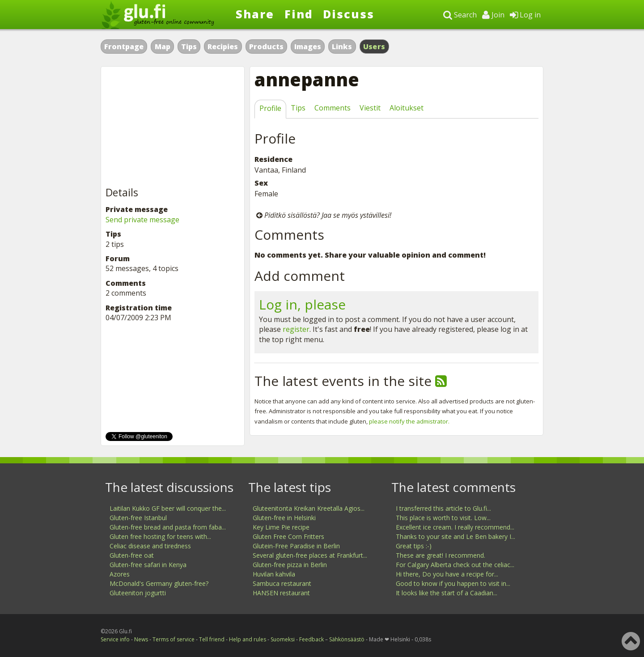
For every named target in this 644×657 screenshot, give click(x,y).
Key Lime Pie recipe (281, 527)
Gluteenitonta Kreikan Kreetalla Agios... (309, 508)
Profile (270, 108)
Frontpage (124, 47)
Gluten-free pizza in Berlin (290, 565)
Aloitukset (407, 108)
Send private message (142, 220)
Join (493, 15)
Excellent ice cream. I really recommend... (455, 527)
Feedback (311, 639)
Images (308, 47)
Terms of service (174, 639)
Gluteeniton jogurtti (138, 593)
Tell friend (212, 639)
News (141, 639)
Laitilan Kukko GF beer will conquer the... (168, 508)
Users (374, 47)
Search (460, 15)
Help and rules (248, 639)
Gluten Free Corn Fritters (288, 536)
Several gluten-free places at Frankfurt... (310, 555)
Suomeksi (283, 639)
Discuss (349, 14)
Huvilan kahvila (274, 574)
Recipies (223, 47)
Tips (189, 47)
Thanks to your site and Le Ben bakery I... (455, 536)
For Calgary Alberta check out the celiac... (455, 565)
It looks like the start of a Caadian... (447, 593)
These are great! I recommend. (441, 555)
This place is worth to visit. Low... (443, 518)
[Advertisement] (173, 127)
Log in (525, 15)
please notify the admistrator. (409, 421)
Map (163, 47)
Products (266, 47)
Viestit (370, 108)
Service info (115, 639)
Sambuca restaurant (282, 583)
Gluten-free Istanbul (138, 518)
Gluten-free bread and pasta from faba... (168, 527)
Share (255, 14)
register (296, 329)
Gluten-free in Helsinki (284, 518)
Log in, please (302, 304)
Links (342, 47)
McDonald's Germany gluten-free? (159, 583)
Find (299, 14)
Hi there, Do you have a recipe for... (447, 574)
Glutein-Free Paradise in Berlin (296, 546)
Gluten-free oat (132, 555)
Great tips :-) (414, 546)
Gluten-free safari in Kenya (148, 565)
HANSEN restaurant (281, 593)
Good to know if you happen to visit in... (453, 583)
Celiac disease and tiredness (150, 546)
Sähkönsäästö (347, 639)
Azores (120, 574)
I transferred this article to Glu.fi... (443, 508)
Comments (333, 108)
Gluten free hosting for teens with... (160, 536)
